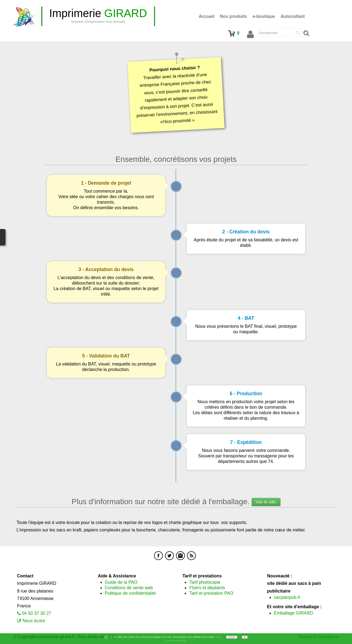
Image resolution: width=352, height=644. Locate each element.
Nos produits (234, 16)
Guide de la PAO (121, 582)
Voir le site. (266, 502)
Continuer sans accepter (176, 641)
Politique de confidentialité (130, 593)
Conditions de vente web (129, 588)
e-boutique (264, 16)
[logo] (98, 16)
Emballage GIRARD (293, 613)
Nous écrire (34, 621)
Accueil (207, 16)
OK (245, 637)
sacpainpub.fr (287, 597)
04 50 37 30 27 (36, 613)
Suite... (220, 637)
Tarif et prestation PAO (211, 593)
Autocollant (293, 16)
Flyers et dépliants (207, 588)
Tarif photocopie (205, 582)
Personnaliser (232, 637)
